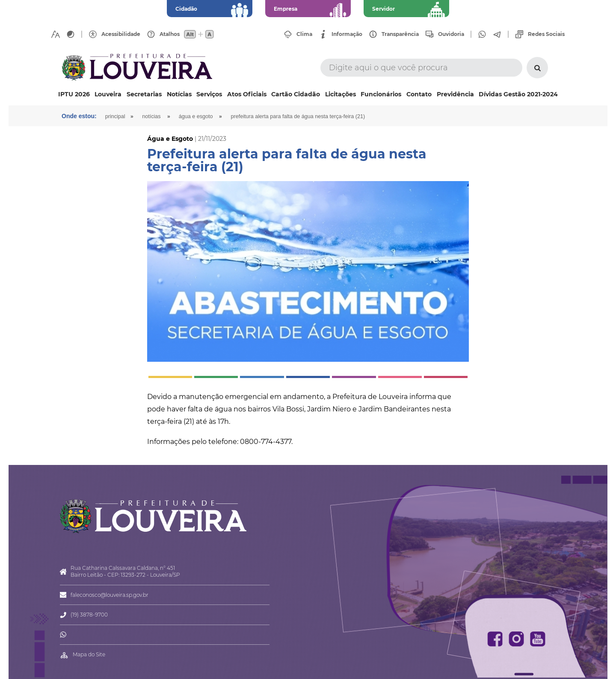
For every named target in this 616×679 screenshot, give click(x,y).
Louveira (108, 94)
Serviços (209, 94)
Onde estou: (79, 116)
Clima (304, 34)
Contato (419, 94)
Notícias (179, 94)
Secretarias (144, 94)
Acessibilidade (121, 34)
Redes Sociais (546, 34)
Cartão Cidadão (296, 94)
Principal (115, 116)
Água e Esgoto (196, 116)
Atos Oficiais (247, 94)
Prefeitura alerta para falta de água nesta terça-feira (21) (298, 116)
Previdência (455, 94)
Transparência (400, 34)
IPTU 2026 (74, 94)
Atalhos (170, 34)
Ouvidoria (451, 34)
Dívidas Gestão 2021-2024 (518, 94)
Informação (347, 34)
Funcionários (381, 94)
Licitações (341, 94)
